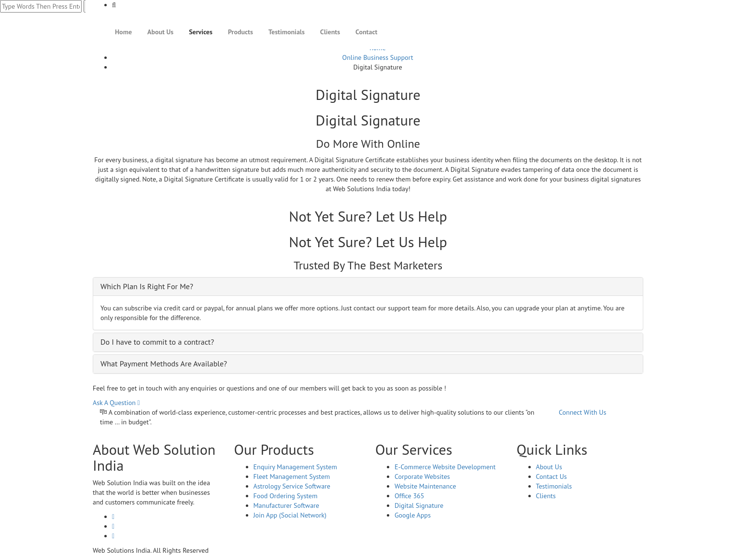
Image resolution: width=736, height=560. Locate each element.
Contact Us (552, 476)
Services (201, 32)
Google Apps (413, 515)
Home (123, 32)
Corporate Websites (422, 476)
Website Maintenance (425, 486)
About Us (160, 32)
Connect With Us (582, 412)
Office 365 (409, 496)
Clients (330, 32)
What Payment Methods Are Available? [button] (164, 364)
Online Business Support (378, 57)
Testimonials (287, 32)
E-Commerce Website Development (445, 467)
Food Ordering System (286, 496)
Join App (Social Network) (290, 515)
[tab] (368, 287)
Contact (366, 32)
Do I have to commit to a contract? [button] (157, 342)
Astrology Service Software (292, 486)
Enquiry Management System (295, 467)
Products (241, 32)
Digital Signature (419, 505)
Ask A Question (116, 403)
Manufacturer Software (286, 505)
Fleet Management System (292, 476)
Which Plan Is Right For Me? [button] (147, 286)
